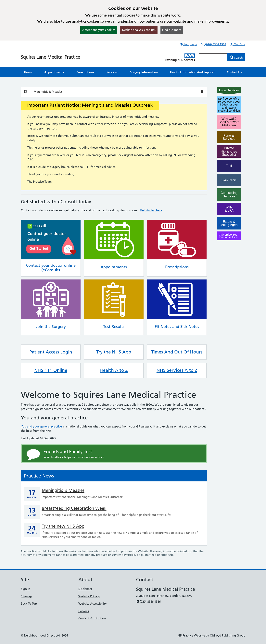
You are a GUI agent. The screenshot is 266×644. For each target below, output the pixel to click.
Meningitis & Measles (48, 92)
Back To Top (29, 604)
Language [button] (188, 44)
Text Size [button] (238, 44)
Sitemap (26, 596)
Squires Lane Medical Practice (50, 57)
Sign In (25, 589)
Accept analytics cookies (99, 30)
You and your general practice (41, 426)
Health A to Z (114, 370)
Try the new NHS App (63, 526)
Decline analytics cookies (139, 30)
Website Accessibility (93, 604)
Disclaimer (85, 589)
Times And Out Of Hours (177, 352)
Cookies (84, 611)
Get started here (151, 210)
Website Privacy (89, 596)
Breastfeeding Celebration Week (74, 508)
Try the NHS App (114, 352)
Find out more (172, 30)
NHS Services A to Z (177, 370)
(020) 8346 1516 (213, 44)
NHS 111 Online (51, 370)
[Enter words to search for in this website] (213, 57)
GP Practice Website (191, 635)
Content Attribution (92, 618)
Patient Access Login (51, 352)
